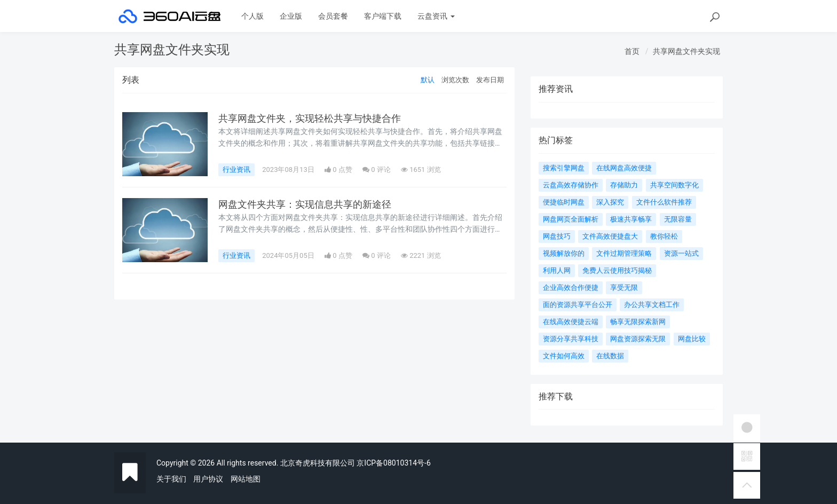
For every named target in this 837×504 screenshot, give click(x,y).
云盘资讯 (436, 16)
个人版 (252, 16)
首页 (632, 51)
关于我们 (171, 479)
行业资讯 (236, 170)
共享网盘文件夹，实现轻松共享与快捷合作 (310, 119)
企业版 (291, 16)
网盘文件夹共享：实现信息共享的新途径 (305, 204)
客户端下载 (383, 16)
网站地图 (246, 479)
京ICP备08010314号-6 (393, 463)
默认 (428, 80)
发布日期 (490, 80)
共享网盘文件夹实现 (686, 51)
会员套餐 (333, 16)
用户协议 (208, 479)
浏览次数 (455, 80)
